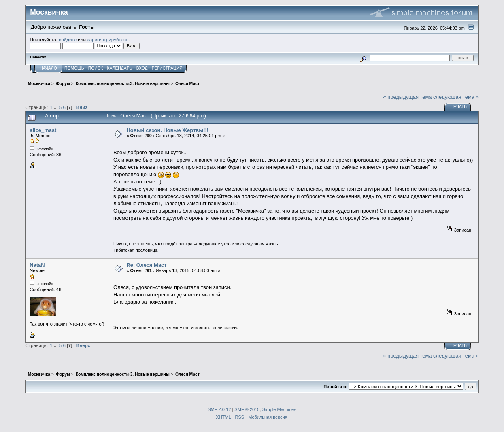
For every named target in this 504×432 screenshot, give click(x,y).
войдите (68, 39)
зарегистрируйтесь (108, 39)
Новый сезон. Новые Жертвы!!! (167, 130)
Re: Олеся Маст (146, 265)
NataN (37, 265)
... (56, 107)
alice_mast (43, 130)
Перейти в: (335, 387)
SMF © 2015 (247, 409)
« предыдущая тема (408, 97)
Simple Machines (279, 409)
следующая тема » (456, 97)
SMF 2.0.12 (219, 409)
